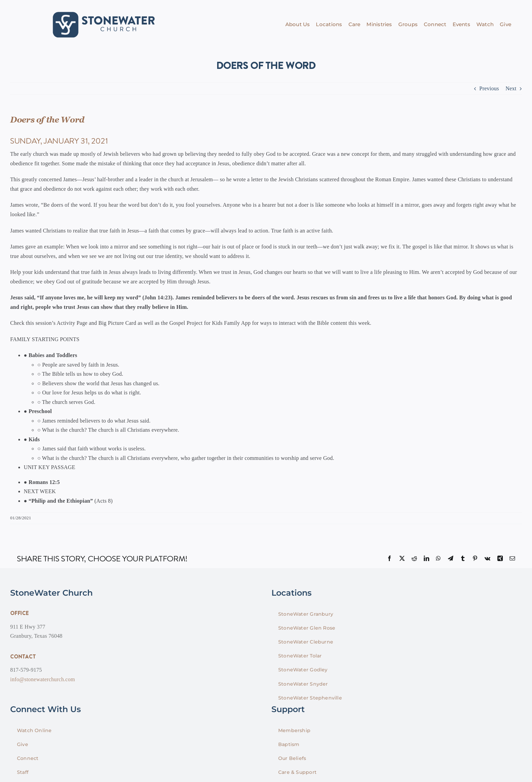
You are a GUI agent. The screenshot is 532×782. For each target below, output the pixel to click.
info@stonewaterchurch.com (43, 679)
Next (511, 88)
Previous (489, 88)
